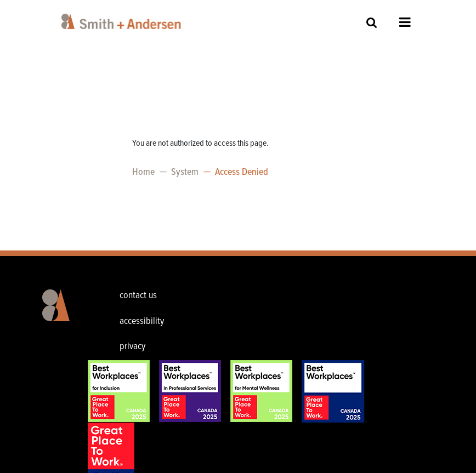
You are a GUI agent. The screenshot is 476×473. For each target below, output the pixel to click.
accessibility (142, 321)
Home (143, 172)
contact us (138, 296)
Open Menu (405, 22)
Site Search (372, 22)
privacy (132, 347)
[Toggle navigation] (461, 11)
